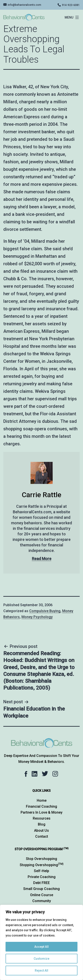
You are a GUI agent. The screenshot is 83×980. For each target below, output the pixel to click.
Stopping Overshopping (42, 865)
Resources (42, 818)
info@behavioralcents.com (24, 5)
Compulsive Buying (45, 611)
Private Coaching (42, 877)
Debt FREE (41, 883)
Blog (42, 824)
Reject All (41, 971)
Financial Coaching (41, 806)
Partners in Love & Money (41, 812)
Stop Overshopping (41, 859)
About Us (41, 830)
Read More (42, 559)
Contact (42, 836)
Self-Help (41, 871)
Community (42, 901)
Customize (41, 959)
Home (42, 800)
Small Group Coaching (41, 889)
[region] (41, 942)
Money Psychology (37, 617)
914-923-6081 (71, 5)
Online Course (42, 895)
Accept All (41, 947)
